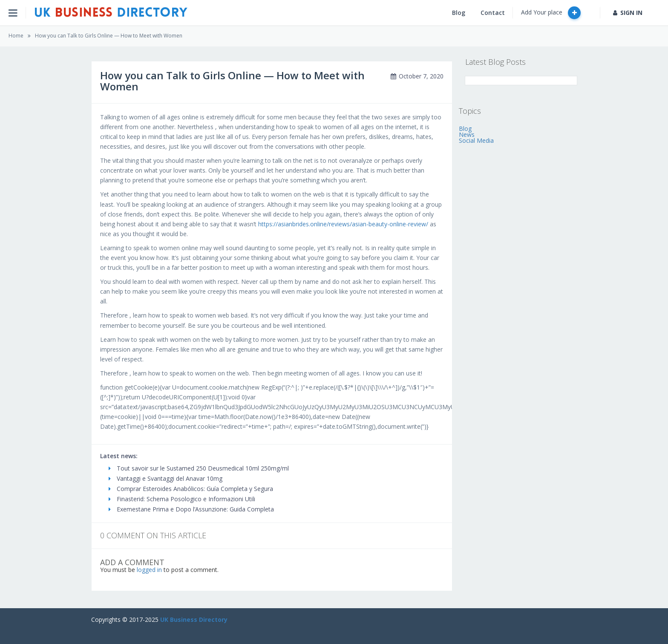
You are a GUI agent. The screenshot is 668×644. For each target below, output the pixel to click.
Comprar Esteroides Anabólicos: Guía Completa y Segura (191, 489)
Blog (459, 13)
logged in (149, 570)
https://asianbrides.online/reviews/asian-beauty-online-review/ (343, 224)
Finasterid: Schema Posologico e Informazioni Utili (182, 499)
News (467, 134)
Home (16, 36)
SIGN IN (628, 13)
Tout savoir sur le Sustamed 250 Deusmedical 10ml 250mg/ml (199, 468)
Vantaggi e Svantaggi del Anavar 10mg (166, 478)
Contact (493, 13)
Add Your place (551, 13)
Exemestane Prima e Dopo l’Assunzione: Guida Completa (191, 509)
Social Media (476, 140)
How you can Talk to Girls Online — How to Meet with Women (109, 36)
